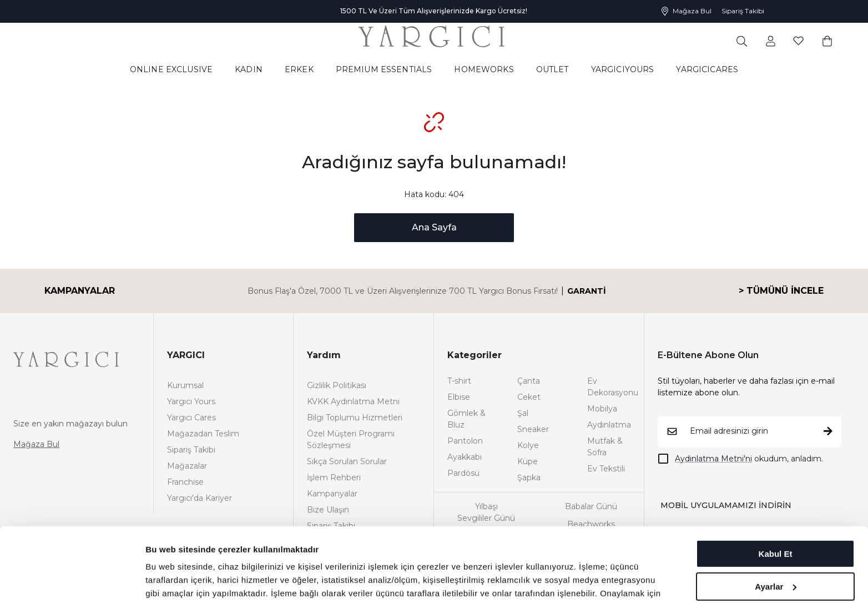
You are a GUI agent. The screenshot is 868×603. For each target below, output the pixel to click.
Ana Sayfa (434, 227)
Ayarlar (776, 517)
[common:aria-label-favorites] (770, 41)
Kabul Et (776, 484)
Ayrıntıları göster (179, 581)
